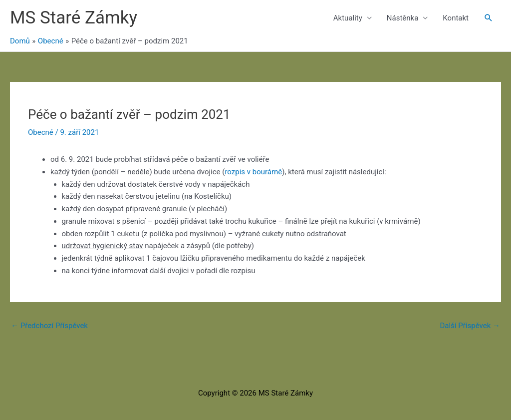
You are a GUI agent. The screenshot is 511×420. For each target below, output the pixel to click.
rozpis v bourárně (253, 172)
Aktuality (348, 18)
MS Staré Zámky (74, 18)
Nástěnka (403, 18)
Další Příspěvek (470, 326)
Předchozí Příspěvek (49, 326)
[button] (489, 18)
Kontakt (456, 18)
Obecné (41, 132)
